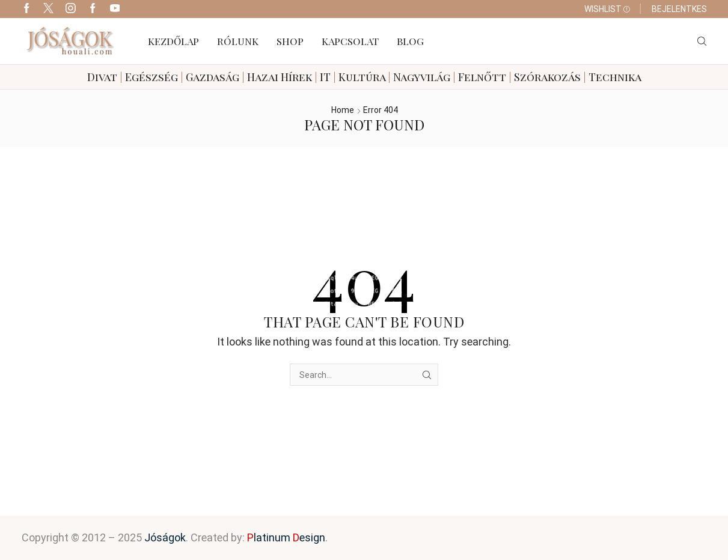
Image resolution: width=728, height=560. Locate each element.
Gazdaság (213, 77)
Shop (290, 41)
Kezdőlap (173, 41)
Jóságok (165, 537)
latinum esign (286, 537)
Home (343, 110)
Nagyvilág (422, 77)
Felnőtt (482, 77)
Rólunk (238, 41)
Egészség (151, 77)
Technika (615, 77)
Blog (410, 41)
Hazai (263, 77)
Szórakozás (547, 77)
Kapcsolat (350, 41)
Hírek (296, 77)
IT (325, 77)
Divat (102, 77)
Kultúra (362, 77)
